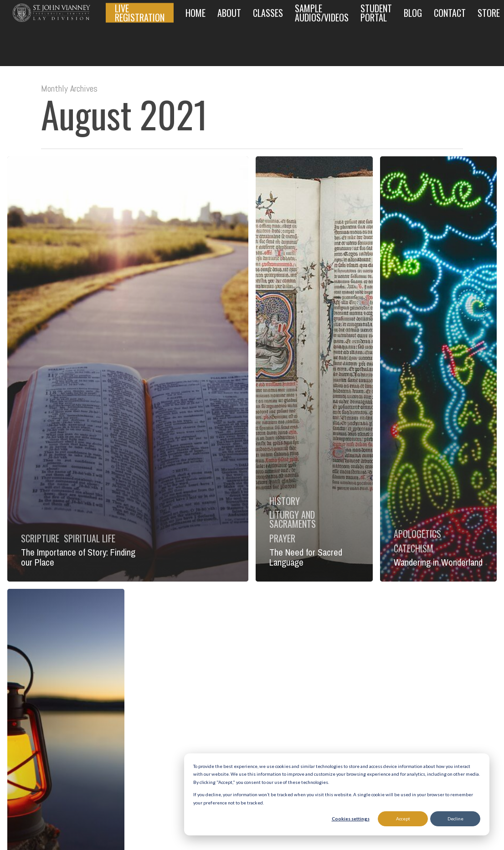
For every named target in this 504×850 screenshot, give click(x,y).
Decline (455, 819)
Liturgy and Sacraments (293, 519)
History (285, 501)
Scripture (40, 538)
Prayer (282, 538)
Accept (403, 819)
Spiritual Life (90, 538)
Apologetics (417, 534)
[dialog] (337, 795)
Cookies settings (351, 819)
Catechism (414, 548)
